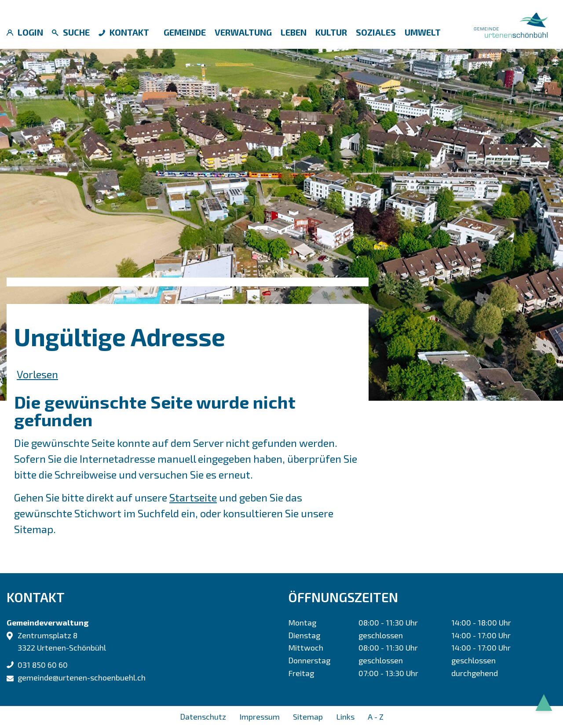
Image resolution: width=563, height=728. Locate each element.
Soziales (376, 32)
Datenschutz (203, 717)
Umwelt (423, 32)
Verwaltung (243, 32)
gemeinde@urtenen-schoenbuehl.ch (82, 677)
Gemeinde (185, 32)
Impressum (260, 717)
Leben (294, 32)
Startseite (193, 497)
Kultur (331, 32)
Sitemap (308, 717)
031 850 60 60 (43, 665)
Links (345, 717)
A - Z (376, 717)
